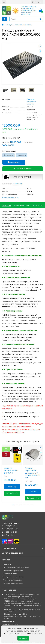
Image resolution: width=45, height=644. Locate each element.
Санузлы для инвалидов (13, 583)
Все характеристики (10, 197)
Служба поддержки (22, 553)
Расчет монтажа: (9, 151)
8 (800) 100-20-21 (11, 526)
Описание (7, 205)
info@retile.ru (27, 8)
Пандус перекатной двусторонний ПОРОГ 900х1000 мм (33, 473)
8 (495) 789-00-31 (29, 6)
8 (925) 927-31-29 (11, 532)
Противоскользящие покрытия (16, 567)
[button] (14, 505)
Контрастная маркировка (14, 577)
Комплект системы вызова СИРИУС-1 (11, 471)
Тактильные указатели (13, 580)
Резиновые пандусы (23, 25)
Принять (23, 638)
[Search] (26, 19)
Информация (22, 548)
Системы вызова (10, 574)
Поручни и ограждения (13, 571)
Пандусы (9, 25)
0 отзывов (17, 184)
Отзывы (37, 205)
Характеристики (21, 205)
